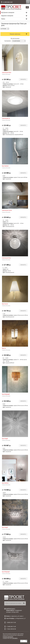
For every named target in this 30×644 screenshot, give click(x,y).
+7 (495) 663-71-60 (8, 2)
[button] (27, 7)
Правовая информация (8, 637)
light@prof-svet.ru (11, 609)
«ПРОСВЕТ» (15, 638)
